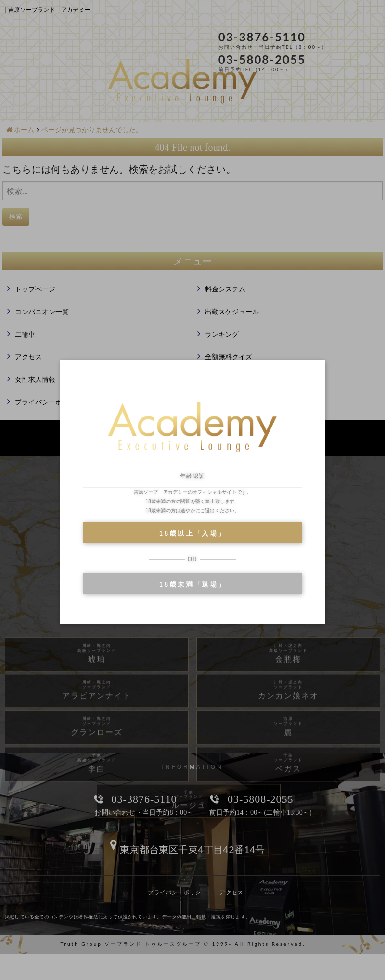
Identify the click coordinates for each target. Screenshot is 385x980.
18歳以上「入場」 (192, 533)
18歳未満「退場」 (192, 584)
